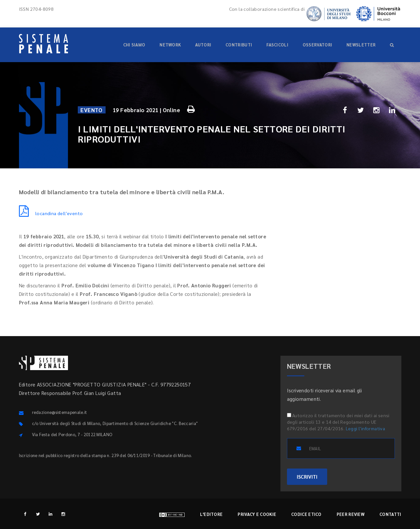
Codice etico (306, 514)
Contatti (390, 514)
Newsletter (361, 45)
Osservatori (317, 45)
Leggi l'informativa (366, 428)
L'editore (211, 514)
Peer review (351, 514)
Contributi (239, 45)
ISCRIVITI (307, 477)
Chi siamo (134, 45)
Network (170, 45)
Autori (203, 45)
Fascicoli (277, 45)
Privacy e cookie (257, 514)
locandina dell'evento (51, 213)
